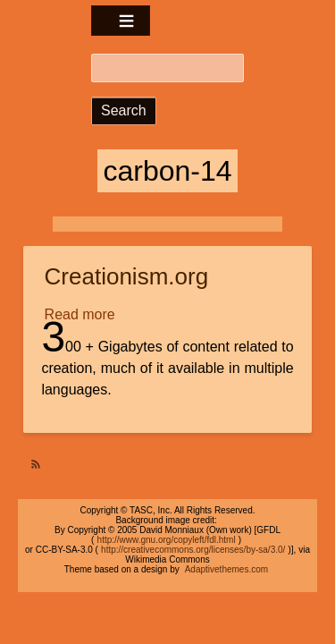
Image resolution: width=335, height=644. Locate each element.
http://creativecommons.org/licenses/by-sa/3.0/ (193, 550)
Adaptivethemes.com (226, 569)
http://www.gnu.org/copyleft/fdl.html (167, 540)
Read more (81, 315)
